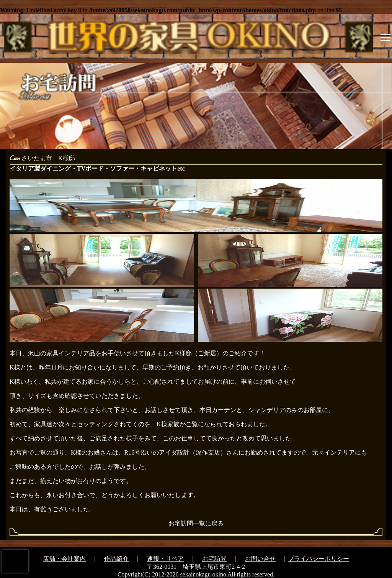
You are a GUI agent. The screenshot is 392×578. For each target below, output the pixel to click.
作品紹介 (116, 559)
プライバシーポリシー (318, 559)
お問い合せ (260, 559)
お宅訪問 (214, 559)
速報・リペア (165, 559)
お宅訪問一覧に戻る (196, 523)
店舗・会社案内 (64, 559)
